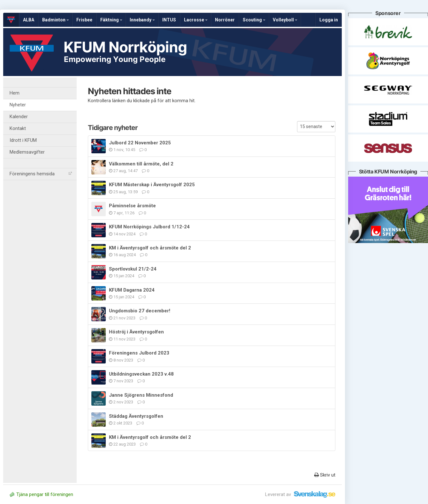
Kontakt (18, 129)
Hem (15, 93)
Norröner (225, 20)
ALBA (29, 20)
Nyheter (18, 105)
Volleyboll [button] (285, 20)
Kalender (19, 117)
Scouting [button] (254, 20)
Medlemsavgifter (27, 152)
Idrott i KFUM (23, 140)
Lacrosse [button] (196, 20)
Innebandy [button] (142, 20)
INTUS (169, 20)
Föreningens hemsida (41, 174)
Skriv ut (325, 475)
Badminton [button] (56, 20)
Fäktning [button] (111, 20)
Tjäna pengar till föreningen (41, 494)
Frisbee (84, 20)
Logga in (329, 20)
